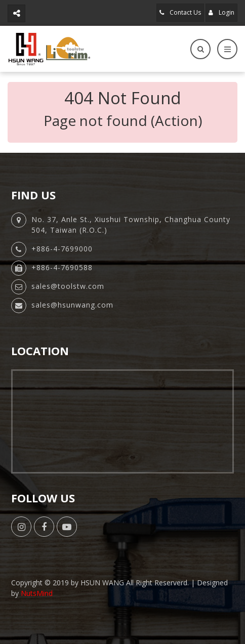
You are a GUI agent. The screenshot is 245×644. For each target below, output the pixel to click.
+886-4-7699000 (62, 249)
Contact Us (180, 12)
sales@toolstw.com (68, 286)
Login (221, 12)
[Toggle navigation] (227, 49)
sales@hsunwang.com (72, 305)
